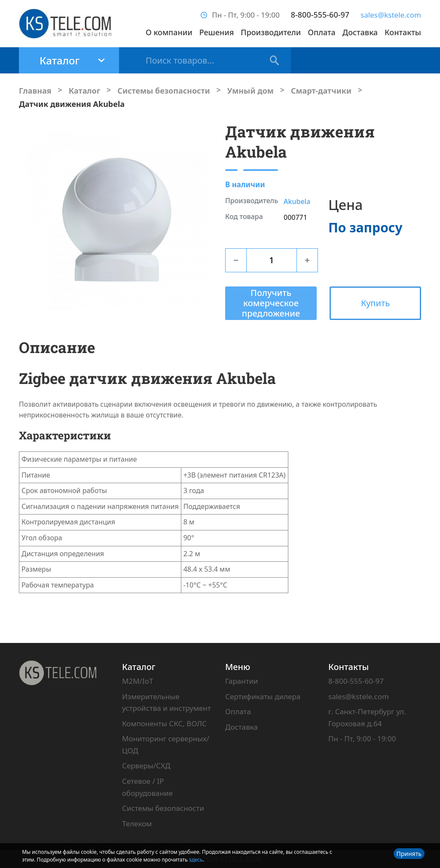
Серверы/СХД (146, 766)
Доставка (360, 32)
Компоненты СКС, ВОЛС (164, 723)
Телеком (137, 824)
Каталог (139, 667)
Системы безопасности (163, 808)
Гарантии (242, 681)
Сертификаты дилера (263, 696)
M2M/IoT (137, 681)
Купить (375, 303)
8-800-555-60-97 (320, 15)
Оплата (322, 32)
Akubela (297, 201)
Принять (409, 854)
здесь (196, 860)
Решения (217, 32)
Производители (271, 32)
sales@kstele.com (391, 15)
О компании (169, 32)
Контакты (403, 32)
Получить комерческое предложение (271, 303)
